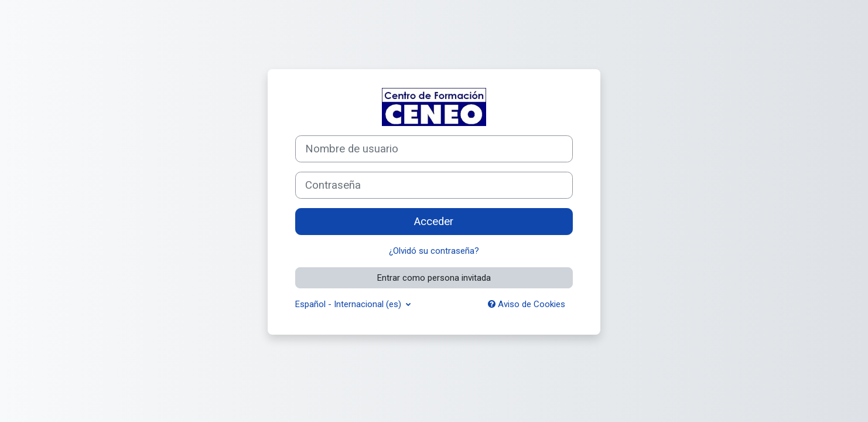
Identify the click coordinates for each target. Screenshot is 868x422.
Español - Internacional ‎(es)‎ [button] (349, 304)
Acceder (434, 222)
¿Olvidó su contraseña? (434, 251)
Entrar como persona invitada (434, 278)
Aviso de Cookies (527, 304)
